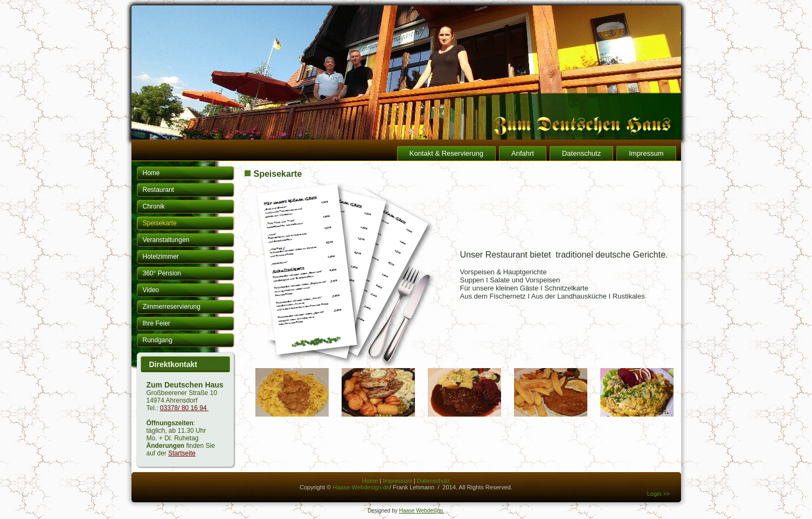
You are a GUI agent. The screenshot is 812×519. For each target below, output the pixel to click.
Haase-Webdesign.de (361, 487)
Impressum (646, 153)
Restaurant (159, 190)
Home (151, 173)
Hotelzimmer (161, 257)
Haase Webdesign (421, 511)
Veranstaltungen (166, 240)
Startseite (182, 453)
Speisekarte (160, 223)
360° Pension (162, 273)
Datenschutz (581, 153)
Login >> (659, 494)
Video (151, 290)
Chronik (154, 206)
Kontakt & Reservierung (446, 153)
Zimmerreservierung (172, 307)
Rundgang (158, 340)
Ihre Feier (157, 323)
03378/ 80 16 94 (184, 408)
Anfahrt (523, 153)
